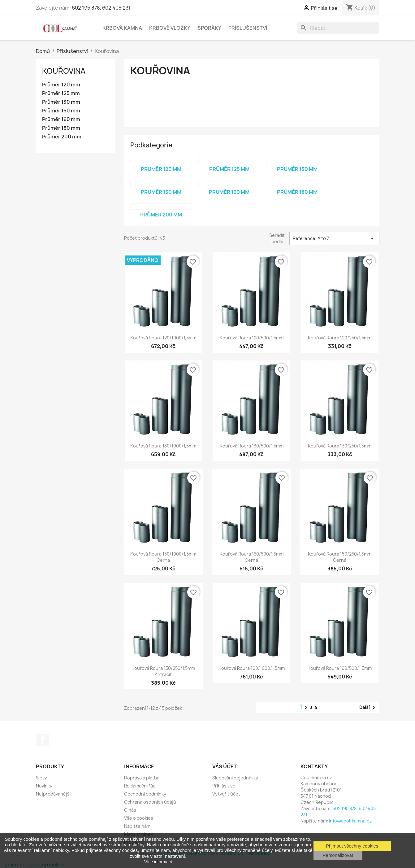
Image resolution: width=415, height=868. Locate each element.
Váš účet (225, 766)
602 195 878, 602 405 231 (101, 8)
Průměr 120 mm (61, 85)
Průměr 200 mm (62, 137)
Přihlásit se (224, 786)
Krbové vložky (170, 28)
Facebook (43, 740)
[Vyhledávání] (338, 28)
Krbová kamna (122, 28)
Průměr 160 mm (61, 119)
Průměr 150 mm (61, 111)
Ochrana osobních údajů (150, 802)
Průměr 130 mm (61, 102)
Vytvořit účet (226, 794)
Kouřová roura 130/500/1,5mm (252, 446)
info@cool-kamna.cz (350, 821)
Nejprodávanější (53, 794)
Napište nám (137, 826)
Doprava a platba (142, 778)
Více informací (158, 862)
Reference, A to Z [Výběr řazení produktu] (334, 238)
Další (368, 708)
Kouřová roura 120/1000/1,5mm (163, 338)
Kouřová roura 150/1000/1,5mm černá (163, 557)
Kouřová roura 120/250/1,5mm (340, 338)
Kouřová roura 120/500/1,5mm (252, 338)
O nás (130, 810)
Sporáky (209, 28)
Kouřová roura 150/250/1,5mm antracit (163, 671)
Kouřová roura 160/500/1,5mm (340, 668)
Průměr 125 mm (61, 93)
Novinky (44, 786)
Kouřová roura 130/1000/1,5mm (163, 446)
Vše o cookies (139, 818)
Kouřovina (64, 71)
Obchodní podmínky (145, 794)
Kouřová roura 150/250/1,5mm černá (340, 557)
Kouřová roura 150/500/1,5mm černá (252, 557)
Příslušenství (248, 28)
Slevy (41, 778)
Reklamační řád (140, 786)
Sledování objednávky (235, 778)
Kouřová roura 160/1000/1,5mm (252, 668)
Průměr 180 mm (61, 128)
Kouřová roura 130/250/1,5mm (340, 446)
